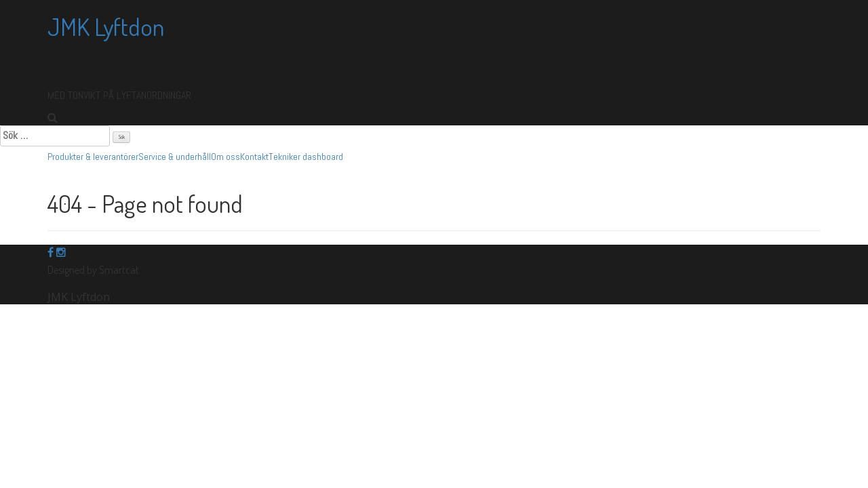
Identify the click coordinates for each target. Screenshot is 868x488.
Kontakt (254, 157)
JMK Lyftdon (106, 26)
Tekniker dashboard (306, 157)
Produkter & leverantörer (93, 157)
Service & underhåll (175, 157)
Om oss (225, 157)
